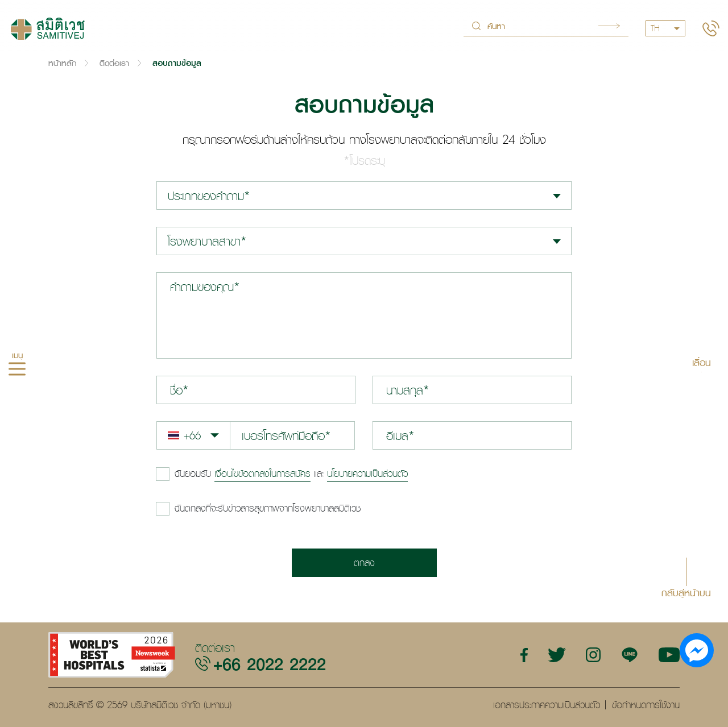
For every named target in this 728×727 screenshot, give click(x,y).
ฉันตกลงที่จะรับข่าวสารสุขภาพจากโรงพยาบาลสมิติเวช (268, 508)
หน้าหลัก (62, 63)
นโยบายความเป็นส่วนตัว (367, 473)
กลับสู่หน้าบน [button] (686, 592)
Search (609, 26)
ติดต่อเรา (114, 63)
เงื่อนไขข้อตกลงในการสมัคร (262, 473)
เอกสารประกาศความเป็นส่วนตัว (547, 705)
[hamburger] (17, 370)
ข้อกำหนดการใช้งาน (646, 705)
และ (291, 473)
